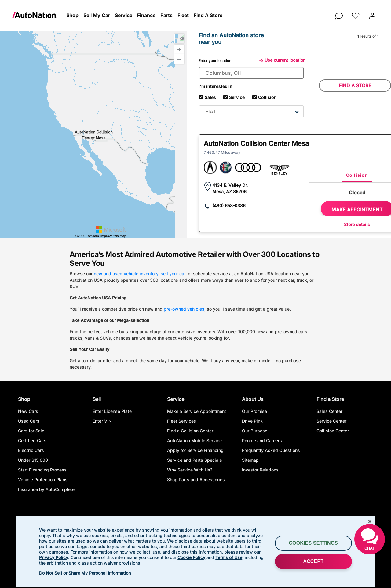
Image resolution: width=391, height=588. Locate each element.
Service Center (331, 421)
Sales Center (329, 411)
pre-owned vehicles (184, 309)
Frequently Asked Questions (271, 451)
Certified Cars (32, 441)
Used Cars (29, 421)
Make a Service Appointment (197, 411)
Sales (210, 97)
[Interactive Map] (94, 134)
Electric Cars (31, 451)
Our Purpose (255, 431)
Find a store (355, 85)
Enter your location (215, 61)
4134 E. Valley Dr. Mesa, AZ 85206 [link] (230, 188)
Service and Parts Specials (195, 460)
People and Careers (262, 441)
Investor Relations (260, 470)
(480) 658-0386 (229, 206)
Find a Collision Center (190, 431)
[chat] (339, 14)
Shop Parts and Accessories (196, 480)
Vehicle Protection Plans (43, 480)
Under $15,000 (33, 460)
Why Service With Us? (190, 470)
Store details (357, 224)
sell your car (173, 274)
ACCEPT (313, 561)
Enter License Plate (112, 411)
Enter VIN (102, 421)
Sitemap (250, 460)
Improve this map (113, 236)
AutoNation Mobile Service (194, 441)
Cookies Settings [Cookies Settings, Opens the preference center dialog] (313, 543)
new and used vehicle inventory (126, 274)
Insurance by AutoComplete (46, 490)
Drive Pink (252, 421)
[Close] (370, 521)
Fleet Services (182, 421)
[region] (195, 552)
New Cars (28, 411)
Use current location (282, 60)
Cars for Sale (31, 431)
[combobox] (251, 73)
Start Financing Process (42, 470)
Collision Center (333, 431)
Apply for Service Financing (195, 451)
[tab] (357, 175)
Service (237, 97)
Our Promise (254, 411)
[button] (72, 15)
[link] (38, 15)
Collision (267, 97)
